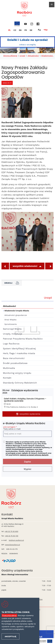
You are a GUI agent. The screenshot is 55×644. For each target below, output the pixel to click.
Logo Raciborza (11, 344)
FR (26, 30)
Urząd (22, 56)
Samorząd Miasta (12, 329)
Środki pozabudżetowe (15, 363)
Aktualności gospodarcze (16, 315)
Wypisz (28, 469)
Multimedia (9, 368)
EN (20, 30)
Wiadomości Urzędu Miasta (17, 311)
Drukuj (12, 283)
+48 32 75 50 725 (12, 536)
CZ (15, 30)
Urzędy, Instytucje (13, 334)
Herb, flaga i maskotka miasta (19, 353)
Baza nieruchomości (14, 358)
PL (9, 30)
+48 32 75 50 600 (11, 531)
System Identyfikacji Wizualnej (19, 348)
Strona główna (10, 56)
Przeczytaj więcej (9, 615)
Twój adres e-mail (27, 428)
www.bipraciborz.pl (12, 545)
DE (31, 30)
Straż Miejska (10, 320)
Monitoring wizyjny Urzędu (17, 373)
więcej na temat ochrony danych (34, 455)
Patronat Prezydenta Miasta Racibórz (23, 339)
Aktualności (33, 56)
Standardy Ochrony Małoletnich (20, 383)
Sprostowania (10, 324)
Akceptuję (10, 636)
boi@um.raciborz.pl (16, 540)
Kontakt (7, 378)
